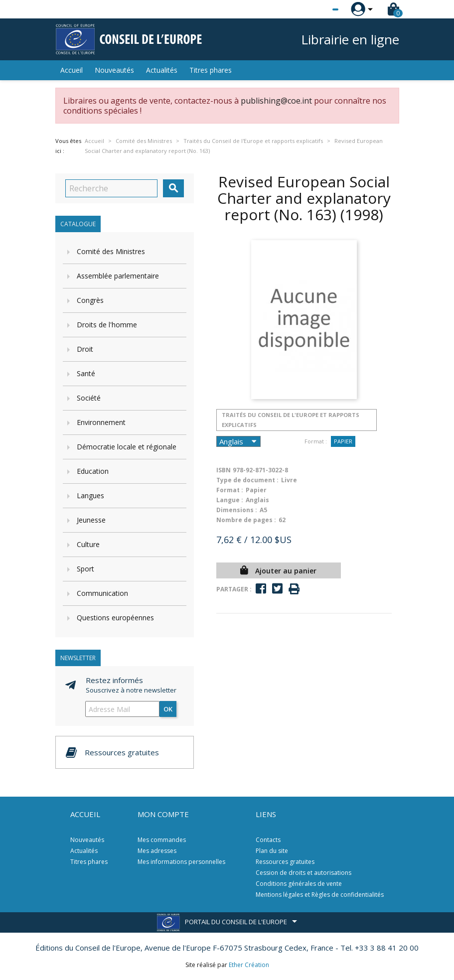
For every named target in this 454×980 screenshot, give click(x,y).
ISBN (224, 470)
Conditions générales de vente (299, 884)
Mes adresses (157, 851)
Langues (90, 495)
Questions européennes (115, 618)
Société (89, 398)
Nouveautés (114, 70)
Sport (85, 569)
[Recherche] (111, 188)
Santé (86, 373)
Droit (85, 349)
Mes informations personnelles (181, 862)
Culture (88, 544)
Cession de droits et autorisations (303, 873)
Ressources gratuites (285, 862)
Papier (343, 441)
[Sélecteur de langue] (315, 9)
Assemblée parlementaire (118, 276)
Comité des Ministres (111, 251)
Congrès (90, 300)
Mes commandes (162, 840)
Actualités (162, 70)
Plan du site (272, 851)
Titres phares (211, 70)
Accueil (72, 70)
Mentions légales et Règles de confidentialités (320, 895)
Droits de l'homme (107, 325)
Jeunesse (91, 520)
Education (93, 471)
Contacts (268, 840)
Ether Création (249, 965)
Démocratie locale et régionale (127, 447)
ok (168, 709)
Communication (102, 593)
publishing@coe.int (276, 101)
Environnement (101, 422)
